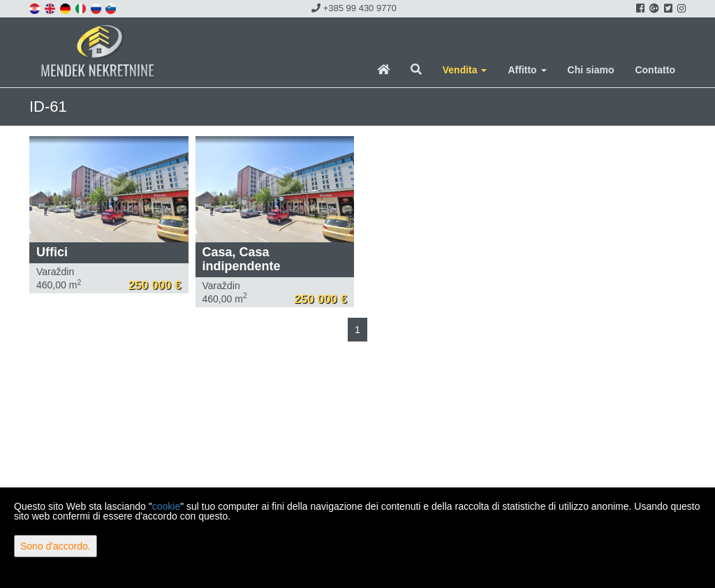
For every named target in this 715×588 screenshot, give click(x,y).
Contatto (655, 70)
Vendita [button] (465, 70)
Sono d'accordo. (56, 546)
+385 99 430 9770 (354, 8)
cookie (166, 506)
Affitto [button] (527, 70)
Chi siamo (591, 70)
